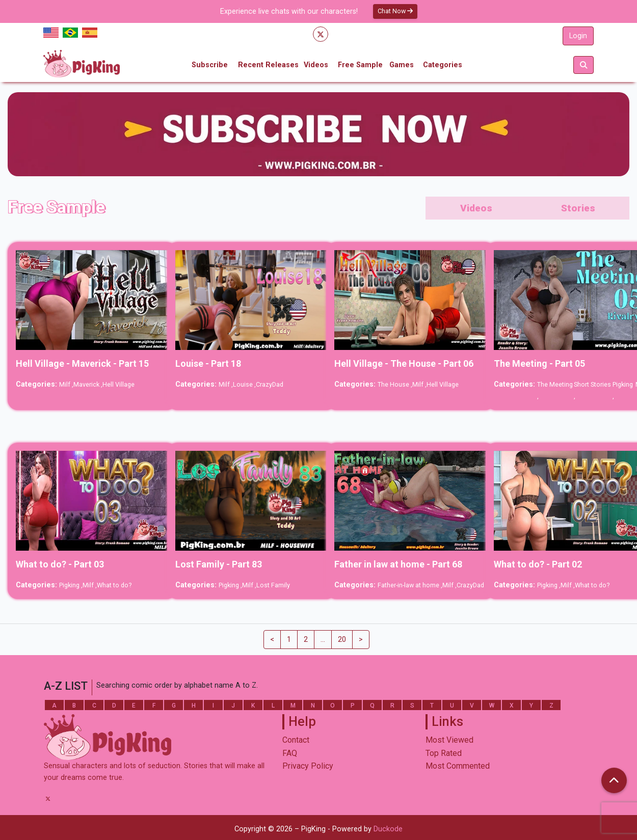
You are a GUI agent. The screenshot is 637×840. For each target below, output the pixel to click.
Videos (316, 65)
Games (402, 65)
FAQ (290, 753)
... (323, 640)
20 (342, 640)
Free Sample (360, 65)
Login (578, 36)
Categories (443, 65)
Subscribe (210, 65)
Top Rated (444, 753)
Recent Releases (268, 65)
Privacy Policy (308, 766)
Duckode (388, 829)
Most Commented (458, 766)
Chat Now (395, 11)
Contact (296, 740)
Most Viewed (449, 740)
